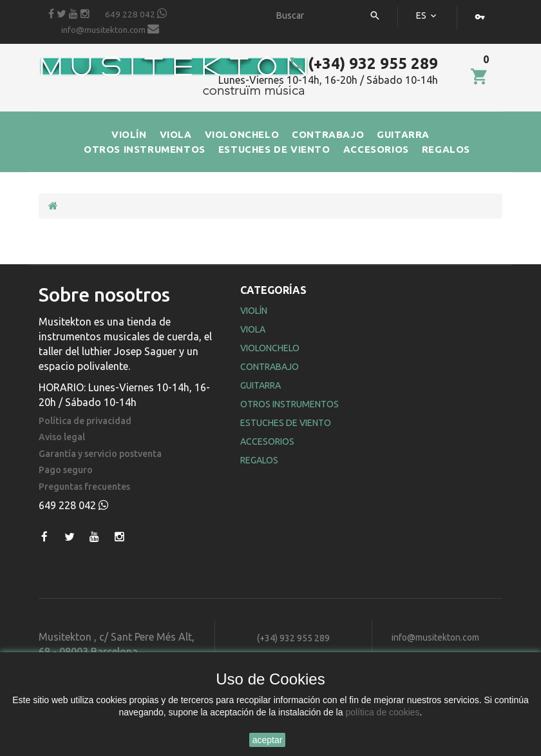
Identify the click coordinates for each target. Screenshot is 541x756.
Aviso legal (62, 437)
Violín (254, 311)
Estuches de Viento (286, 423)
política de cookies (382, 712)
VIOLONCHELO (242, 134)
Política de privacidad (85, 421)
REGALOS (446, 149)
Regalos (259, 460)
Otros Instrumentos (289, 404)
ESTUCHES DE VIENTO (274, 149)
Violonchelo (270, 348)
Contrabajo (270, 367)
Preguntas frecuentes (84, 487)
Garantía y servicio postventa (100, 454)
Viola (253, 329)
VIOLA (176, 134)
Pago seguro (66, 470)
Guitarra (261, 385)
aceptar (268, 740)
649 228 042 (136, 14)
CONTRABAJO (328, 134)
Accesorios (267, 441)
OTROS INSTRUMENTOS (145, 149)
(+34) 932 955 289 (363, 63)
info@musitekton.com (110, 29)
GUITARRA (403, 134)
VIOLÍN (129, 134)
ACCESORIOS (376, 149)
